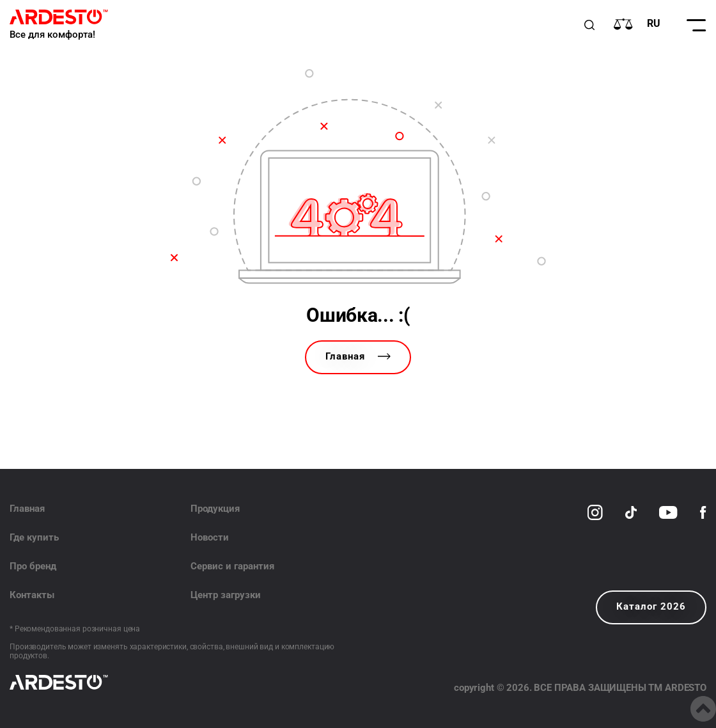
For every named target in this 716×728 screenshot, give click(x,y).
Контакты (32, 595)
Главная (358, 356)
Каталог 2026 (651, 606)
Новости (210, 537)
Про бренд (33, 566)
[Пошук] (589, 25)
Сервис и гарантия (232, 566)
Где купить (34, 537)
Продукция (215, 509)
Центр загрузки (226, 595)
